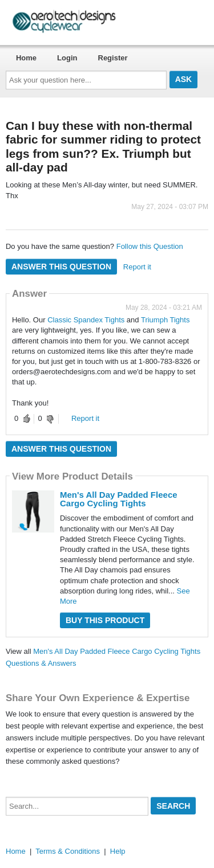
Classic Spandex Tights (86, 320)
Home (26, 58)
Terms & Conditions (68, 851)
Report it (137, 267)
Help (118, 851)
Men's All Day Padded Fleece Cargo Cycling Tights (119, 499)
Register (113, 58)
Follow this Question (150, 246)
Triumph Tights (165, 320)
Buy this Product (105, 620)
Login (67, 58)
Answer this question (61, 267)
